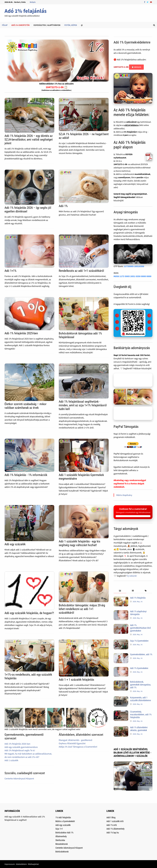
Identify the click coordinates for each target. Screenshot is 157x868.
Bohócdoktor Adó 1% (64, 833)
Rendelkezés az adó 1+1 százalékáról (81, 271)
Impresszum (10, 864)
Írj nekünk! (132, 576)
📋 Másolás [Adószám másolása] (136, 67)
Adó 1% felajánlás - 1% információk (26, 475)
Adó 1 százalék (11, 760)
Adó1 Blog (111, 817)
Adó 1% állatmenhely (115, 829)
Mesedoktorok (62, 844)
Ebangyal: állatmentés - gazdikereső (75, 740)
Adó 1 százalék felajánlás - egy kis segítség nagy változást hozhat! (79, 543)
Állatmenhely (61, 836)
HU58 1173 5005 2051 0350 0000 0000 (132, 276)
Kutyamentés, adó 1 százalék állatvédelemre (141, 699)
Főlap (5, 25)
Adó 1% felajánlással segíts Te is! (20, 750)
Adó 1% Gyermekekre (139, 668)
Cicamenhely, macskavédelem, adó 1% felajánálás (141, 714)
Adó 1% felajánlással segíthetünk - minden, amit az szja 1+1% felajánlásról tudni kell (83, 405)
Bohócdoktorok (62, 852)
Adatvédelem (21, 864)
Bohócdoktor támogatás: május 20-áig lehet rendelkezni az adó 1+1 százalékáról (82, 609)
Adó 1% (63, 206)
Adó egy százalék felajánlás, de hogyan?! (29, 613)
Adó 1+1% (10, 271)
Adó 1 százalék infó (115, 821)
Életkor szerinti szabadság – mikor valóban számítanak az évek (26, 406)
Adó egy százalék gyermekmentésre (21, 747)
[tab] (120, 591)
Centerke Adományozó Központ (19, 778)
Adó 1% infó (112, 825)
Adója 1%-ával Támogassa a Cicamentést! (78, 747)
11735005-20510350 (134, 266)
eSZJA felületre (131, 125)
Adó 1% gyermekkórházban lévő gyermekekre (140, 628)
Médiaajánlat (33, 864)
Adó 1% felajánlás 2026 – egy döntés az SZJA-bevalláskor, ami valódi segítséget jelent (29, 140)
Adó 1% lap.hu (113, 833)
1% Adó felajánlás (63, 817)
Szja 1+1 (59, 829)
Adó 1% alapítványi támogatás (138, 613)
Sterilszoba (60, 840)
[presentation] (120, 591)
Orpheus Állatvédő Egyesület (72, 743)
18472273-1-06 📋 (57, 87)
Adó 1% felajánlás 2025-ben (21, 333)
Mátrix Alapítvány (124, 495)
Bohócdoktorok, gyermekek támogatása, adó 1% (141, 685)
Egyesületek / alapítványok (47, 25)
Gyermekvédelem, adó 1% (141, 654)
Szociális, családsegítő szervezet (25, 773)
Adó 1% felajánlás (26, 11)
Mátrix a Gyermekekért (65, 821)
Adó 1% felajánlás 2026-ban (17, 744)
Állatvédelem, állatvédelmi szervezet (81, 735)
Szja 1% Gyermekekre (139, 641)
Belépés (33, 2)
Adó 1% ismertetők (21, 25)
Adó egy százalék (15, 544)
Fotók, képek (71, 25)
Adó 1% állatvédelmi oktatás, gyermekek (139, 729)
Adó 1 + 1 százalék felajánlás (76, 680)
